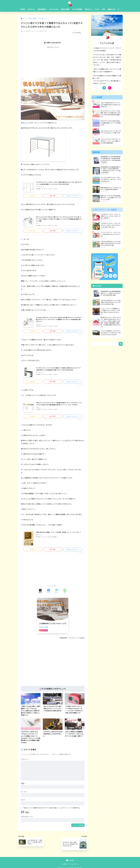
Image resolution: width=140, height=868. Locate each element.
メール (24, 794)
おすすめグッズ (74, 640)
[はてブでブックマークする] (57, 593)
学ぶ (104, 9)
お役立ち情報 (65, 9)
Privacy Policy (74, 866)
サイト (23, 802)
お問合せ (65, 866)
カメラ (97, 9)
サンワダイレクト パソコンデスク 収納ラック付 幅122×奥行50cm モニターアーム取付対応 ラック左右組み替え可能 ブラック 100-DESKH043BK (59, 371)
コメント (25, 761)
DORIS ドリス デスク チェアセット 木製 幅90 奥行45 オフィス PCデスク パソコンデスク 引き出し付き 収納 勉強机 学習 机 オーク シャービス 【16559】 (59, 407)
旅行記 (23, 9)
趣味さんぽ (111, 9)
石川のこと (31, 9)
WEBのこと (89, 9)
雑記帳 (82, 640)
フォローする (43, 629)
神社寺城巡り (42, 9)
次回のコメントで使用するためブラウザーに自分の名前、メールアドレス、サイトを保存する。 (52, 810)
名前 (23, 786)
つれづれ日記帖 (77, 9)
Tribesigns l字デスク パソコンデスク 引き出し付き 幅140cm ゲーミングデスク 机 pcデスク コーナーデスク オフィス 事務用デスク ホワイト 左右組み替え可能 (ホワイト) (59, 320)
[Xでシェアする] (40, 593)
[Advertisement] (53, 63)
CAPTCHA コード (27, 819)
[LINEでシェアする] (65, 593)
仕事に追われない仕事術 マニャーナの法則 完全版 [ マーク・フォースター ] (59, 536)
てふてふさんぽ (70, 3)
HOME (70, 863)
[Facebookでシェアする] (49, 593)
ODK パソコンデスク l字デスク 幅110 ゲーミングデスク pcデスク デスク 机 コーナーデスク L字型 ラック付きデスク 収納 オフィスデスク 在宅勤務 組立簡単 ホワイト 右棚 (59, 219)
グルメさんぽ (53, 9)
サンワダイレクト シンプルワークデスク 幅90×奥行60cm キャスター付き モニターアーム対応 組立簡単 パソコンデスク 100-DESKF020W (58, 183)
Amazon (27, 123)
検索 (121, 346)
